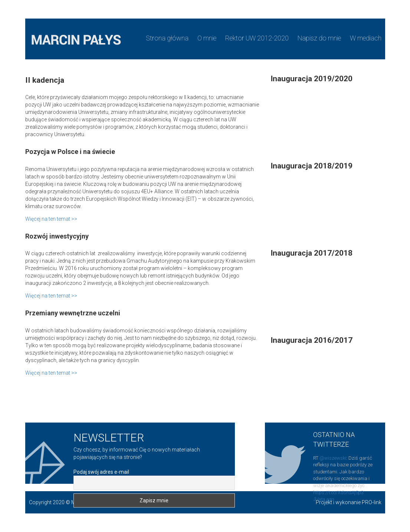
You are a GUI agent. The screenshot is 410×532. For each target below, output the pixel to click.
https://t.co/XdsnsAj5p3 (338, 492)
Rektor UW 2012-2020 (257, 38)
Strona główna (167, 38)
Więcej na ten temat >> (51, 219)
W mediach (366, 38)
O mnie (207, 38)
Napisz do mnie (319, 38)
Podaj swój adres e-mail (101, 472)
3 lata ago (323, 499)
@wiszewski (333, 458)
